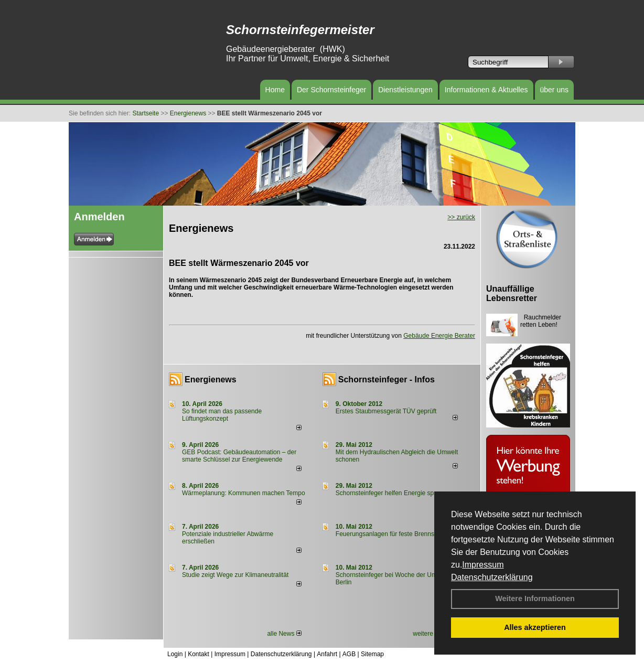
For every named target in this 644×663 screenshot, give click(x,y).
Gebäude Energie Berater (439, 336)
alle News (284, 634)
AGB (349, 654)
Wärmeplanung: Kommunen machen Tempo (244, 493)
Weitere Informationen (535, 598)
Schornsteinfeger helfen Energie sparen (391, 493)
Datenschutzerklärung (492, 577)
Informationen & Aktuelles (486, 90)
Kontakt (198, 654)
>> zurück (461, 217)
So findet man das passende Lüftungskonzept (222, 415)
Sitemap (372, 654)
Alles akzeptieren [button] (535, 627)
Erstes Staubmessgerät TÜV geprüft (386, 411)
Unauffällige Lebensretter (512, 293)
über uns (554, 90)
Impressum (483, 565)
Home (275, 90)
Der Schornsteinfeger (331, 90)
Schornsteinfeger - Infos (387, 379)
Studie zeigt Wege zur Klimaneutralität (235, 575)
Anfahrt (327, 654)
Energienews (211, 379)
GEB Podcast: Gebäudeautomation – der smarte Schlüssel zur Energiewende (239, 456)
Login (175, 654)
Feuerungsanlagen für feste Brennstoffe (391, 534)
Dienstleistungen (405, 90)
